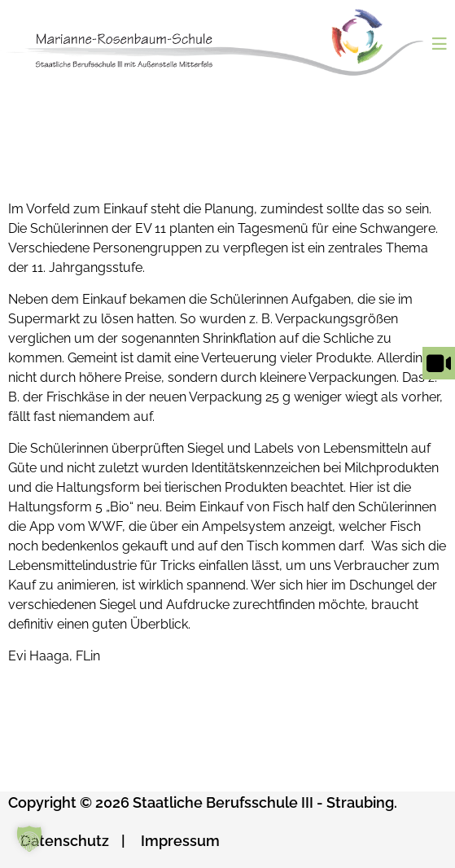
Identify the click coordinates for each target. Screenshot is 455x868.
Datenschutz (65, 841)
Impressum (180, 841)
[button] (29, 839)
